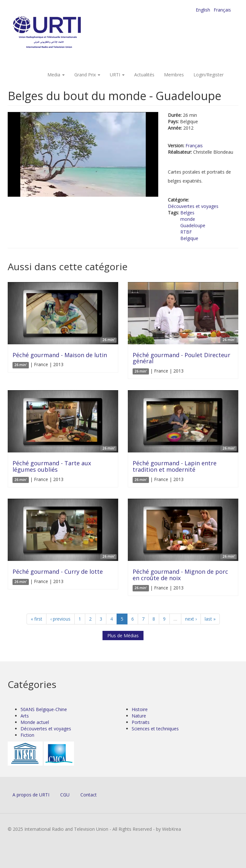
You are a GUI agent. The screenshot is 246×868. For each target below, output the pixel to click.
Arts (25, 716)
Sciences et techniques (155, 729)
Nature (139, 716)
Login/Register (209, 75)
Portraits (141, 722)
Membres (174, 75)
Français (222, 10)
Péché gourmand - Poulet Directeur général (181, 358)
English (203, 10)
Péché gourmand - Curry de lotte (58, 572)
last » (210, 619)
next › (191, 619)
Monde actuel (35, 722)
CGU (65, 795)
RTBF (186, 232)
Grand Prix (87, 75)
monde (188, 219)
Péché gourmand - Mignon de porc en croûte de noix (180, 575)
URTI (117, 75)
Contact (89, 795)
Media (56, 75)
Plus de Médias (123, 636)
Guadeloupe (193, 225)
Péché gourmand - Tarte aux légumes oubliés (52, 466)
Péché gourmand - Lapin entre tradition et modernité (175, 466)
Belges (187, 213)
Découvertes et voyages (193, 206)
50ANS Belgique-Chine (44, 709)
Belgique (189, 238)
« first (37, 619)
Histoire (140, 709)
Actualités (144, 75)
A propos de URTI (31, 795)
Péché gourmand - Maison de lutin (60, 355)
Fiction (27, 735)
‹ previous (60, 619)
